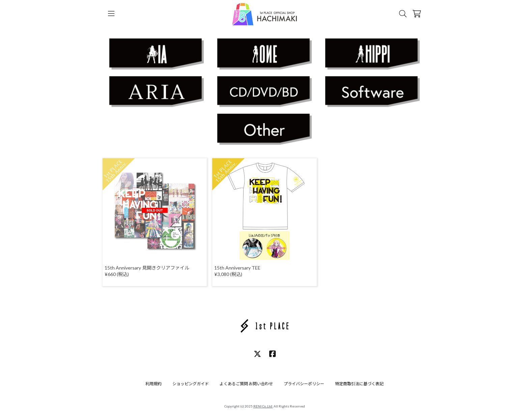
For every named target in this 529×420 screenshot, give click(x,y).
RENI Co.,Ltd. (263, 406)
